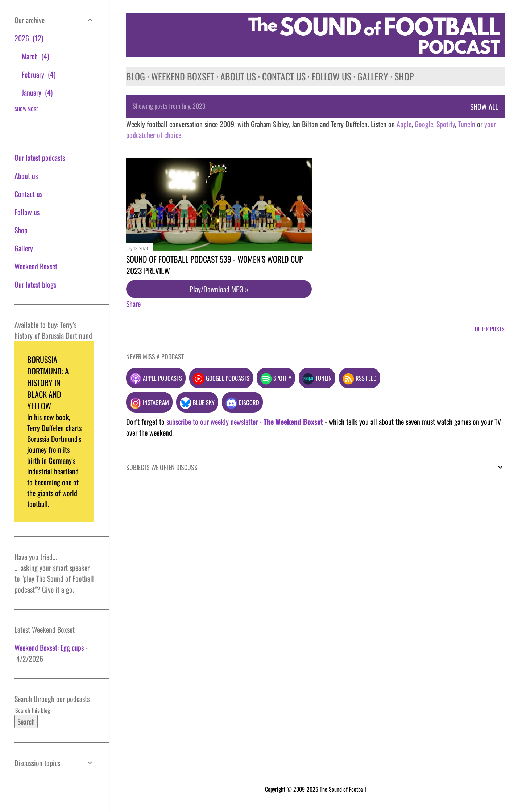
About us (238, 76)
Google (423, 124)
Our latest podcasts (40, 158)
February (39, 74)
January (37, 92)
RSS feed (360, 378)
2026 (29, 38)
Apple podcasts (156, 378)
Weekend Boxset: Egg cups (49, 648)
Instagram (149, 402)
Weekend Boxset (183, 76)
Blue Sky (197, 402)
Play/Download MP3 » (219, 289)
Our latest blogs (35, 284)
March (35, 56)
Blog (136, 76)
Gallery (373, 76)
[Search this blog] (46, 710)
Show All (484, 106)
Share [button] (133, 304)
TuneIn (467, 124)
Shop (404, 76)
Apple (404, 124)
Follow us (332, 76)
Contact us (284, 76)
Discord (242, 402)
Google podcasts (221, 378)
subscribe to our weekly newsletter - (245, 422)
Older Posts (490, 329)
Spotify (446, 124)
